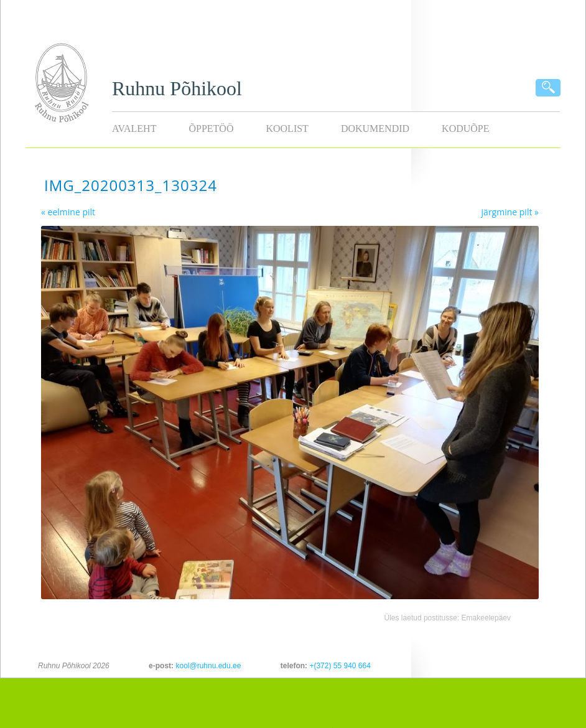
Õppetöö (211, 128)
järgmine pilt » (510, 212)
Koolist (287, 128)
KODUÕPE (465, 128)
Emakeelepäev (486, 618)
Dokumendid (375, 128)
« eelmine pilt (68, 212)
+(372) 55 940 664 (340, 666)
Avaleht (134, 128)
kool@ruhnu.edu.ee (208, 666)
